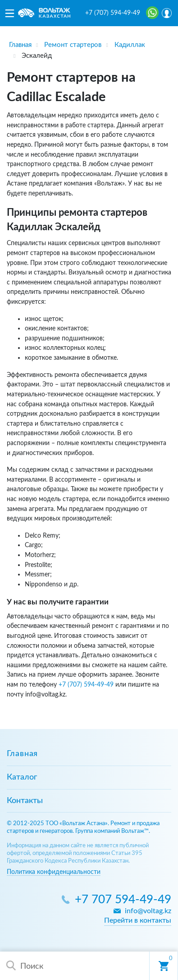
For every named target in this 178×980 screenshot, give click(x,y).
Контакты (25, 801)
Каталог (22, 777)
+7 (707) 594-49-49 (113, 13)
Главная (22, 754)
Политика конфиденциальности (54, 872)
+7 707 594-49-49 (123, 900)
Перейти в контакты (138, 920)
